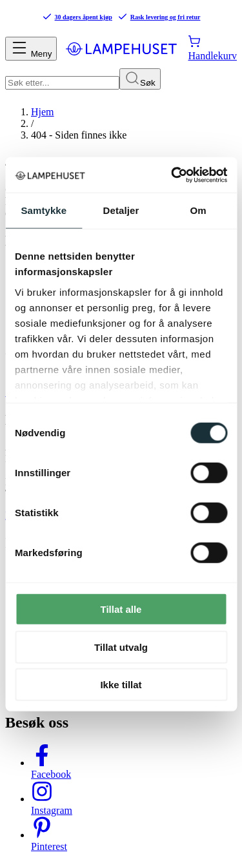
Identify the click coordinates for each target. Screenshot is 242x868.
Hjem (43, 112)
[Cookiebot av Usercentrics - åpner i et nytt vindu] (172, 175)
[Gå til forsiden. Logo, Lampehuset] (121, 48)
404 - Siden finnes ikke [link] (79, 135)
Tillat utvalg (121, 647)
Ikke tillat (121, 685)
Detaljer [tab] (121, 210)
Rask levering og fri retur (159, 17)
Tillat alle (121, 609)
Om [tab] (198, 210)
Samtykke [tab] (44, 210)
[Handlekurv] (212, 48)
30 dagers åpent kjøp (77, 17)
